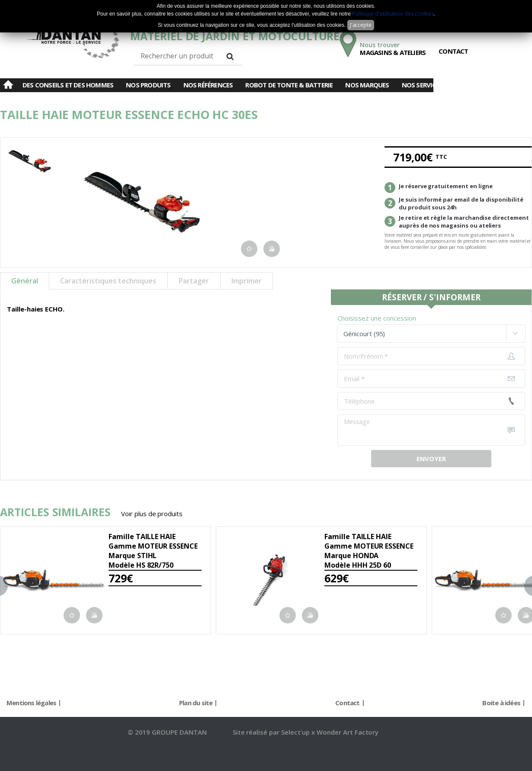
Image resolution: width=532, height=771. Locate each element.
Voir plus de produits (152, 514)
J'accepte (361, 25)
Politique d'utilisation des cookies (393, 14)
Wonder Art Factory (348, 732)
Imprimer (247, 281)
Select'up (296, 732)
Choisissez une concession (377, 318)
